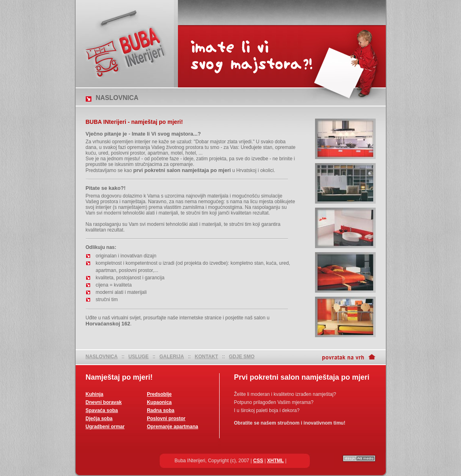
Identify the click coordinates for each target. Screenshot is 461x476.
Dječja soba (99, 419)
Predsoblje (159, 394)
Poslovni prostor (166, 419)
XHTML (276, 461)
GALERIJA (172, 357)
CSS (258, 461)
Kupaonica (159, 402)
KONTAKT (207, 357)
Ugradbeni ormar (105, 427)
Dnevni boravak (104, 402)
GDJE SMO (242, 357)
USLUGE (139, 357)
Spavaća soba (102, 410)
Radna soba (161, 410)
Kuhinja (95, 394)
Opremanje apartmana (172, 427)
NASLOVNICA (102, 357)
